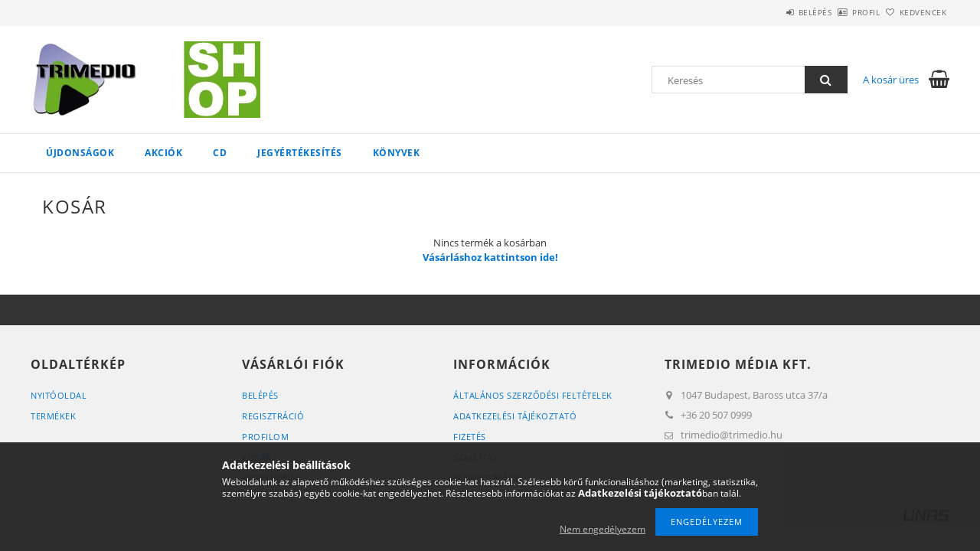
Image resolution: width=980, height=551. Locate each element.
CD (220, 153)
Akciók (163, 153)
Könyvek (397, 153)
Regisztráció (273, 416)
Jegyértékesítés (300, 153)
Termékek (53, 416)
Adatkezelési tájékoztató (515, 416)
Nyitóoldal (59, 395)
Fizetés (470, 437)
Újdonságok (80, 153)
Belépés (773, 12)
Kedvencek (915, 12)
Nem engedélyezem (603, 529)
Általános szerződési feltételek (533, 395)
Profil (841, 12)
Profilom (265, 437)
